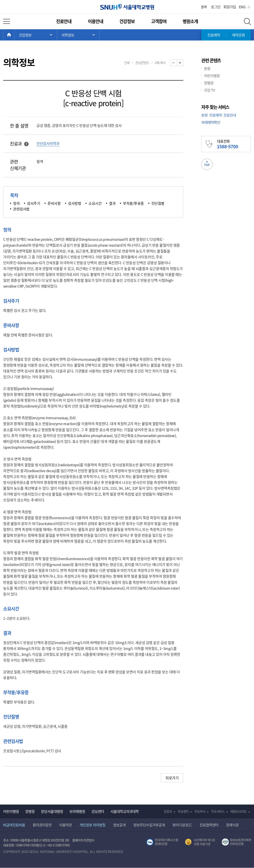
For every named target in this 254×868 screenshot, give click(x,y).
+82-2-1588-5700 (58, 845)
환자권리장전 (42, 825)
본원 (207, 68)
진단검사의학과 (48, 143)
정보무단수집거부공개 (149, 825)
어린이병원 (212, 76)
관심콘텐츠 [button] (142, 63)
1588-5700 (23, 845)
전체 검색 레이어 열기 (247, 21)
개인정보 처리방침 (92, 825)
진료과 (168, 811)
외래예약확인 (211, 122)
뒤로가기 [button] (172, 778)
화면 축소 (177, 63)
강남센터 (98, 811)
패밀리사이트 (238, 811)
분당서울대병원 (52, 811)
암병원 (209, 83)
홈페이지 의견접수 (83, 840)
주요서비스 (218, 811)
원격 (204, 7)
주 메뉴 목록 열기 (36, 35)
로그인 (216, 7)
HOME (14, 35)
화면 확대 (183, 63)
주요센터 (183, 811)
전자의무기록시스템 (162, 842)
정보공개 (119, 825)
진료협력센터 (209, 825)
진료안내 (64, 21)
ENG (242, 7)
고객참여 (159, 21)
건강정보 (127, 21)
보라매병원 (77, 811)
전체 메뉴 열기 (7, 21)
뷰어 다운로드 (182, 825)
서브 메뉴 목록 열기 (78, 35)
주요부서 (200, 811)
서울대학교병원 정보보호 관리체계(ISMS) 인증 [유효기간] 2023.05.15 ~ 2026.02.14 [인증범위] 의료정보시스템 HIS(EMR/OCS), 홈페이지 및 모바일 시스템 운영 (236, 842)
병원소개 (190, 21)
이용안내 (95, 21)
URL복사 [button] (160, 63)
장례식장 (232, 825)
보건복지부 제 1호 (200, 842)
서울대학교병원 (127, 7)
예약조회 (238, 35)
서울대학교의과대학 (125, 811)
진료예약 (214, 35)
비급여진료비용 (14, 825)
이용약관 (66, 825)
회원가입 (230, 7)
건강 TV (209, 90)
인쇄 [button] (127, 63)
